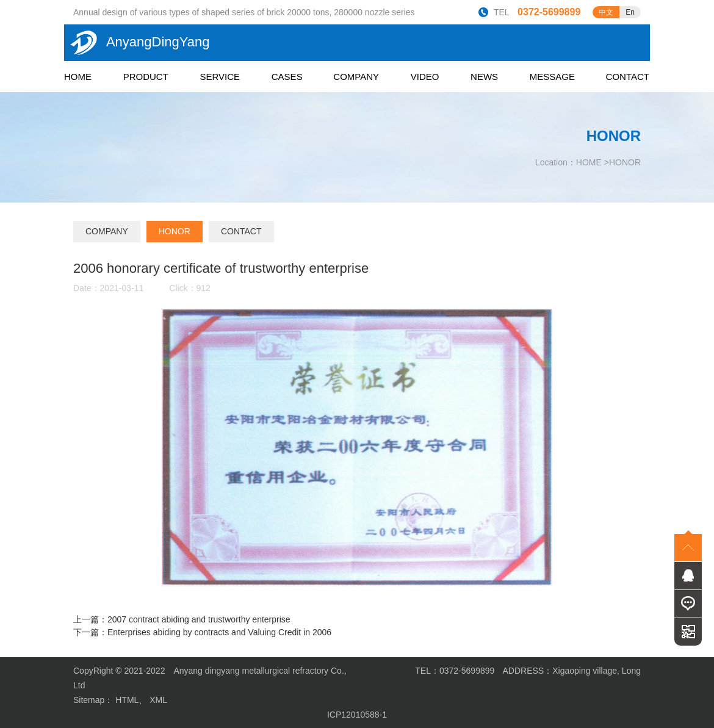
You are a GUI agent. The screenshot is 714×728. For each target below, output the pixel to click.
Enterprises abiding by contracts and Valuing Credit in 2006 (219, 632)
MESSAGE (552, 77)
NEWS (484, 77)
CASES (287, 77)
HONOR (625, 163)
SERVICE (220, 77)
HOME (78, 77)
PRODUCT (146, 77)
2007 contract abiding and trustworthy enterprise (199, 619)
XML (158, 700)
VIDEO (425, 77)
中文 (606, 12)
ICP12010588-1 (357, 715)
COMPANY (356, 77)
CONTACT (628, 77)
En (630, 12)
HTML (127, 700)
